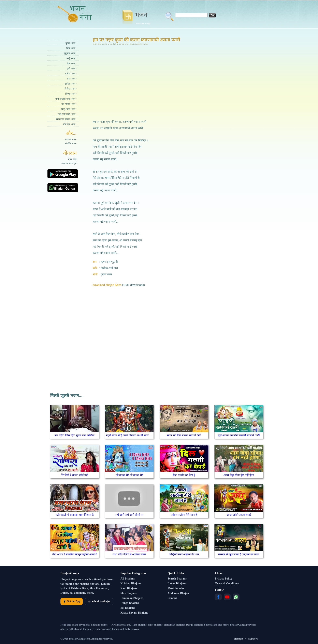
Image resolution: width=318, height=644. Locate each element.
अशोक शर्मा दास (109, 268)
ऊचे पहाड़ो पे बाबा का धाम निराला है (75, 515)
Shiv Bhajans (128, 593)
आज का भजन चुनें (69, 163)
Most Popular (176, 588)
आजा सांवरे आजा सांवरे (239, 515)
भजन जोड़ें (72, 159)
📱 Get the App (72, 601)
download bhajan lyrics (107, 285)
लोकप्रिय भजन (71, 143)
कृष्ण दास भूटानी (109, 262)
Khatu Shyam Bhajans (134, 613)
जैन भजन (71, 63)
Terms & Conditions (227, 583)
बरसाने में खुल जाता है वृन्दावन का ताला (239, 554)
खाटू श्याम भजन (68, 109)
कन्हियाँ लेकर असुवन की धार (184, 554)
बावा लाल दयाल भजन (66, 119)
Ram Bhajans (129, 588)
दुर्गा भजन (71, 69)
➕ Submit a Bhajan (99, 601)
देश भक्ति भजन (68, 104)
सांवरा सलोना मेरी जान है (184, 515)
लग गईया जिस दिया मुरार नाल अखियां (74, 435)
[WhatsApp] (236, 597)
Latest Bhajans (177, 583)
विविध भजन (70, 89)
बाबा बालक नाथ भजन (65, 99)
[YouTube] (227, 597)
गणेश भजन (70, 74)
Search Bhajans (177, 579)
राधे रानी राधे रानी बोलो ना (129, 515)
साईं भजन (71, 58)
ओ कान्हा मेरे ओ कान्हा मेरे (129, 475)
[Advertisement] (144, 82)
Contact (172, 598)
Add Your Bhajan (178, 593)
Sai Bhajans (128, 608)
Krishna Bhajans (131, 583)
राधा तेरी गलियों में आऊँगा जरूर (129, 554)
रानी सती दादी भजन (67, 114)
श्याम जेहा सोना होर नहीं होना (239, 475)
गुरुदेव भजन (70, 84)
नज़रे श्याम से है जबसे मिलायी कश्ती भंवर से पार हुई (133, 435)
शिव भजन (71, 48)
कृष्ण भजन (70, 43)
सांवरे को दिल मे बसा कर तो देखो (184, 435)
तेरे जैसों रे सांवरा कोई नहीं (74, 475)
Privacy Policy (223, 579)
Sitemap (238, 639)
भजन (143, 18)
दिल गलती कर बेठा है (184, 475)
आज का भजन (71, 139)
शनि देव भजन (69, 124)
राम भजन (71, 79)
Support (253, 639)
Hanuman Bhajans (132, 598)
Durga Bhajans (130, 603)
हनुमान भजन (70, 53)
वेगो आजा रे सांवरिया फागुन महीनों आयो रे (74, 554)
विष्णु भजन (70, 94)
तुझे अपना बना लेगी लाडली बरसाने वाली (239, 435)
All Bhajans (128, 579)
